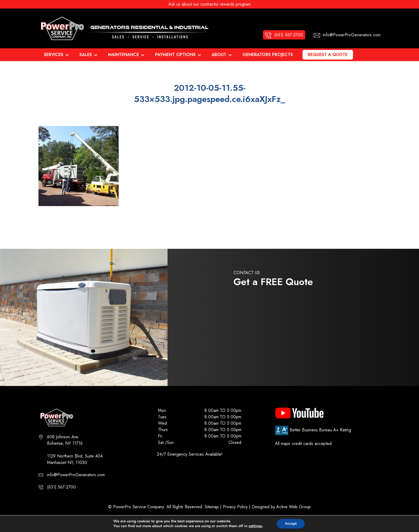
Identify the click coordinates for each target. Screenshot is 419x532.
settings (255, 526)
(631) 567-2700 (61, 487)
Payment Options (175, 55)
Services (54, 55)
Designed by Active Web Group (281, 507)
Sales (86, 55)
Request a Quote (328, 55)
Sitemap (212, 507)
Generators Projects (268, 55)
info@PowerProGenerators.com (76, 475)
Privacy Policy (235, 507)
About (219, 55)
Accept (291, 524)
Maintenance (123, 55)
